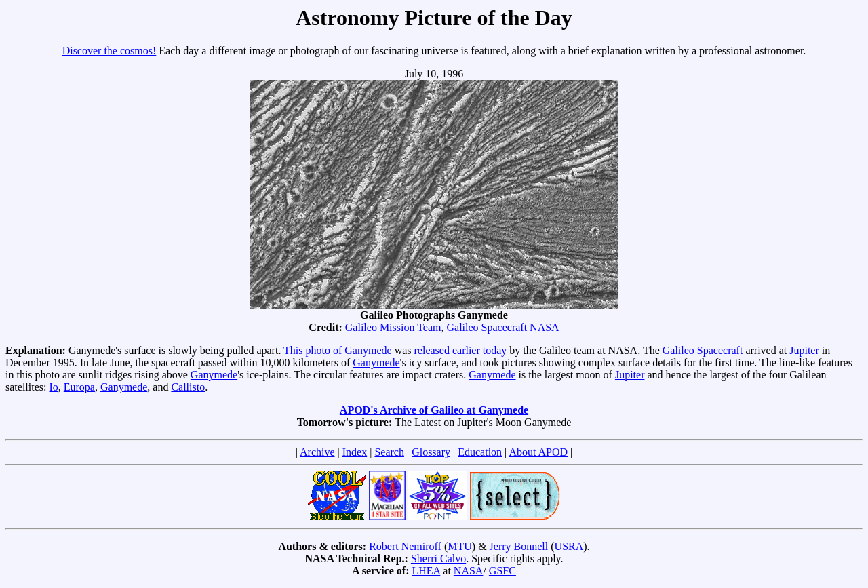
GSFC (502, 571)
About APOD (538, 452)
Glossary (431, 452)
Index (355, 452)
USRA (569, 546)
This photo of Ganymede (338, 350)
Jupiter (804, 350)
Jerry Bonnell (519, 546)
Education (480, 452)
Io (53, 387)
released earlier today (461, 350)
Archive (317, 452)
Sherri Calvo (438, 558)
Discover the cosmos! (110, 51)
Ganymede (376, 362)
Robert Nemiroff (405, 546)
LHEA (427, 571)
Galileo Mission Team (393, 327)
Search (389, 452)
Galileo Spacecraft (487, 327)
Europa (79, 387)
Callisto (188, 387)
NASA (545, 327)
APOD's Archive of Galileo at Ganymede (434, 410)
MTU (460, 546)
